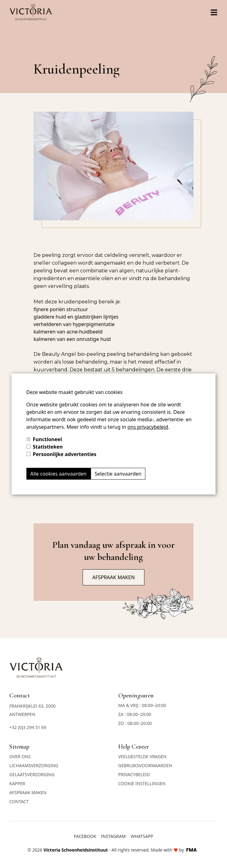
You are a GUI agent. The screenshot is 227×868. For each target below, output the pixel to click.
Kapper (17, 783)
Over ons (20, 756)
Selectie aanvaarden (118, 474)
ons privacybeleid (148, 427)
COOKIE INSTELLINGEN (142, 783)
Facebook (85, 836)
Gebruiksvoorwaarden (145, 765)
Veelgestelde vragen (143, 756)
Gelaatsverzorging (32, 774)
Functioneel (48, 439)
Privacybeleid (134, 774)
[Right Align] (214, 12)
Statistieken (48, 447)
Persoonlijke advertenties (65, 454)
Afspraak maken (113, 577)
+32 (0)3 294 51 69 (28, 727)
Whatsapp (142, 836)
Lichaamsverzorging (34, 765)
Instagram (113, 836)
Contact (19, 801)
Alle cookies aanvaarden (59, 474)
